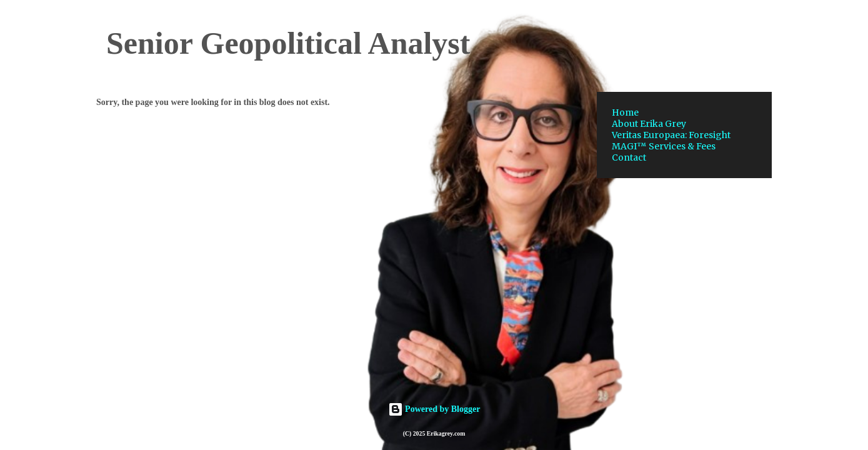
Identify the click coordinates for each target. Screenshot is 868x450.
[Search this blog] (706, 40)
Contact (629, 157)
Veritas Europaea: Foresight (671, 135)
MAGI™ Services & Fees (664, 146)
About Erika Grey (649, 124)
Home (625, 112)
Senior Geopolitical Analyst (288, 43)
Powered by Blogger (434, 409)
